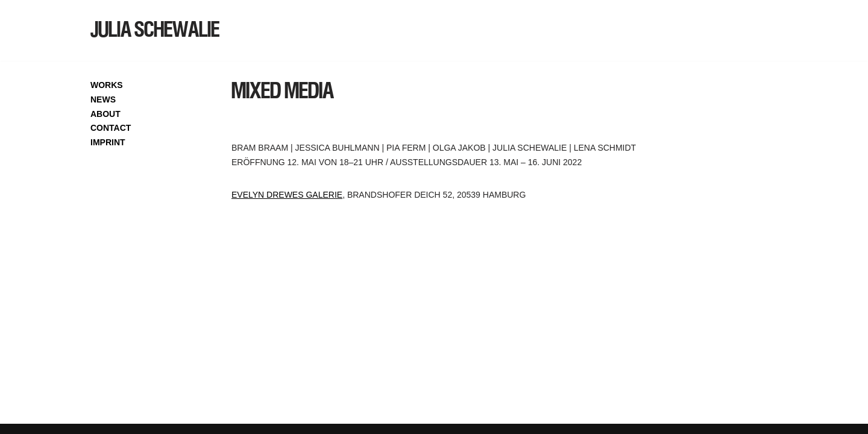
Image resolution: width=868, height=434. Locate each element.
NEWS (103, 99)
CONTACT (111, 128)
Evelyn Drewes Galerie (287, 195)
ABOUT (105, 114)
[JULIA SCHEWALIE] (155, 30)
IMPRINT (108, 142)
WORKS (107, 85)
